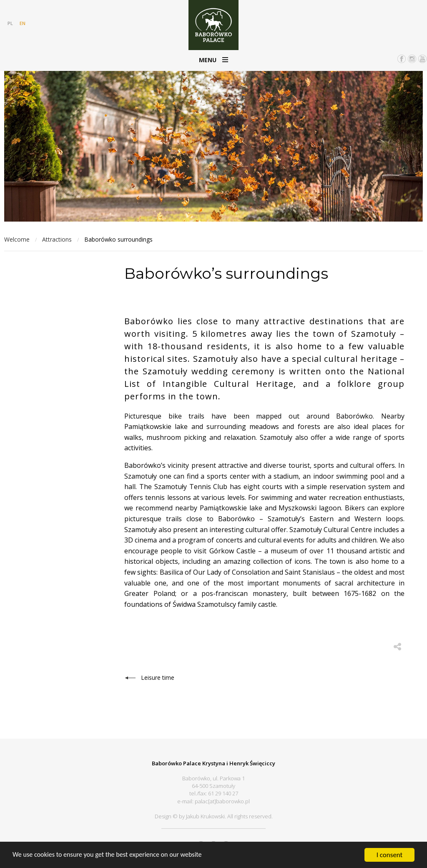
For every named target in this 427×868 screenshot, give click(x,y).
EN (23, 23)
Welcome (17, 239)
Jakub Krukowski (205, 815)
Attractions (57, 239)
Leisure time (158, 677)
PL (10, 23)
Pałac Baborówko (213, 25)
